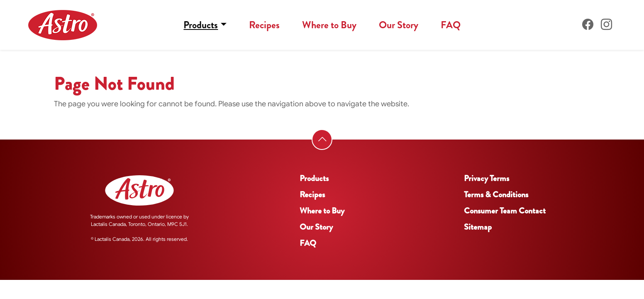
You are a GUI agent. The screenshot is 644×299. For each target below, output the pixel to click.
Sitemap (478, 227)
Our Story (399, 25)
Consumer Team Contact (505, 211)
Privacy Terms (487, 178)
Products (201, 25)
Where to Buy (329, 25)
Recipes (264, 25)
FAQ (451, 25)
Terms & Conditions (496, 195)
